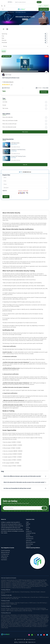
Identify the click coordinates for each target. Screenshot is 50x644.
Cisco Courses (36, 609)
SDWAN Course (5, 604)
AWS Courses (10, 611)
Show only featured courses (9, 127)
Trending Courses (5, 601)
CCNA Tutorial (5, 628)
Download (4, 42)
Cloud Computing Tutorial (40, 626)
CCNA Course (14, 604)
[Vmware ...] (19, 156)
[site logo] (22, 9)
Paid (3, 38)
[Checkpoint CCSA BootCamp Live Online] (6, 152)
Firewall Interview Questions (14, 581)
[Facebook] (39, 635)
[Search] (28, 2)
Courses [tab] (4, 51)
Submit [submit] (6, 197)
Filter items (25, 132)
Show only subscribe (8, 117)
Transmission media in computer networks (31, 624)
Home (4, 12)
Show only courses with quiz (9, 124)
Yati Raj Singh (14, 151)
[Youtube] (45, 635)
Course (4, 105)
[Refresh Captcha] (27, 193)
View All (25, 165)
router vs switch (15, 620)
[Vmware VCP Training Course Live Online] (6, 158)
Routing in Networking (30, 623)
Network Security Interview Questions (22, 588)
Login (40, 6)
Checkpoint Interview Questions (20, 585)
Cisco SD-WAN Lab (6, 599)
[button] (25, 476)
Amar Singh (13, 158)
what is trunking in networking (9, 615)
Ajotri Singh (8, 75)
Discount (4, 40)
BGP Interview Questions (34, 584)
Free (3, 36)
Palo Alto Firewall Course (21, 603)
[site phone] (21, 642)
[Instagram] (30, 635)
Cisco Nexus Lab (25, 597)
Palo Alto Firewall (35, 592)
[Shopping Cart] (2, 6)
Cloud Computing (25, 592)
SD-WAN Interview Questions (37, 585)
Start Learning (44, 9)
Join (44, 508)
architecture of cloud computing (20, 616)
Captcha (5, 191)
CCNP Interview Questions (19, 586)
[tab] (25, 476)
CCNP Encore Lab (43, 597)
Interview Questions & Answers (9, 578)
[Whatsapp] (20, 172)
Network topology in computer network (37, 625)
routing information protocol (36, 616)
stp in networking (19, 621)
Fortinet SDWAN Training (7, 603)
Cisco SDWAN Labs (27, 626)
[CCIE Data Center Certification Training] (6, 145)
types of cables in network (32, 621)
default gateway (45, 618)
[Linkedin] (42, 635)
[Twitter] (36, 635)
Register (46, 6)
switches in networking (33, 615)
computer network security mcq (9, 580)
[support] (30, 639)
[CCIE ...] (16, 143)
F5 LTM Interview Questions (30, 581)
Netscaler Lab (17, 597)
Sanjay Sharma (14, 144)
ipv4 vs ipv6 (32, 619)
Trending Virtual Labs (6, 595)
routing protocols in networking (34, 620)
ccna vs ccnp (44, 615)
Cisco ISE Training (41, 603)
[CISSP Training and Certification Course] (25, 63)
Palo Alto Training (28, 611)
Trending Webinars (6, 590)
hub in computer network (9, 619)
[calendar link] (46, 72)
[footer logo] (6, 634)
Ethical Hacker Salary (14, 624)
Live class (5, 102)
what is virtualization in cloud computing (29, 618)
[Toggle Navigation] (3, 9)
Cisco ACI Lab (34, 597)
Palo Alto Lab (15, 599)
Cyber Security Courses (12, 609)
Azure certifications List (15, 626)
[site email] (31, 642)
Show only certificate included (10, 121)
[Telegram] (48, 635)
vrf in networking (22, 615)
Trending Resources (6, 613)
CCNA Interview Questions (33, 586)
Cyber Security (10, 12)
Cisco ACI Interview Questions (20, 583)
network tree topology (22, 619)
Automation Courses (30, 608)
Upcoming (4, 34)
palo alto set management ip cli (15, 623)
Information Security (21, 12)
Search (39, 2)
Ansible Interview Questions (35, 583)
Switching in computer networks (18, 625)
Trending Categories (6, 606)
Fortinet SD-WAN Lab (6, 597)
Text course (5, 108)
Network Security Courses (17, 608)
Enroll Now (44, 92)
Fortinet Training (5, 608)
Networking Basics (6, 592)
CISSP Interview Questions (25, 580)
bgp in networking (6, 616)
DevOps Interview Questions (19, 584)
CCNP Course (32, 603)
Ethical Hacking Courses (25, 609)
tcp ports (23, 620)
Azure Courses (18, 611)
